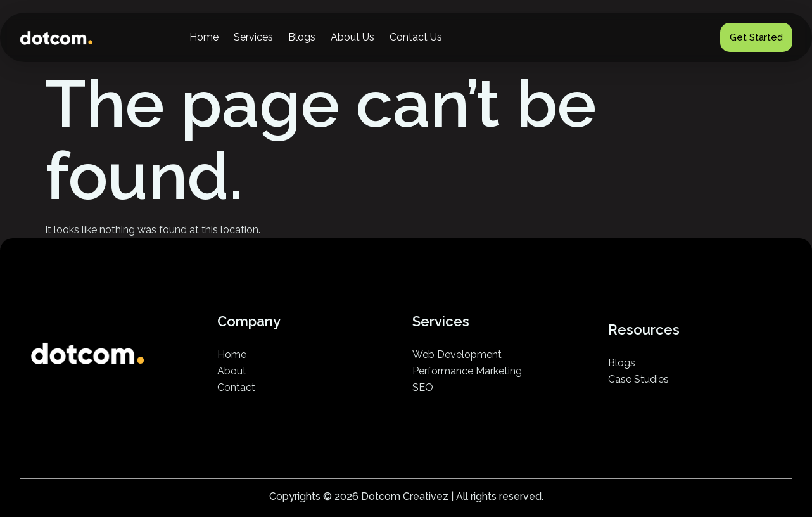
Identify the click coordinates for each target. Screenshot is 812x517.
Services (253, 37)
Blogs (302, 37)
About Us (352, 37)
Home (204, 37)
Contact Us (416, 37)
